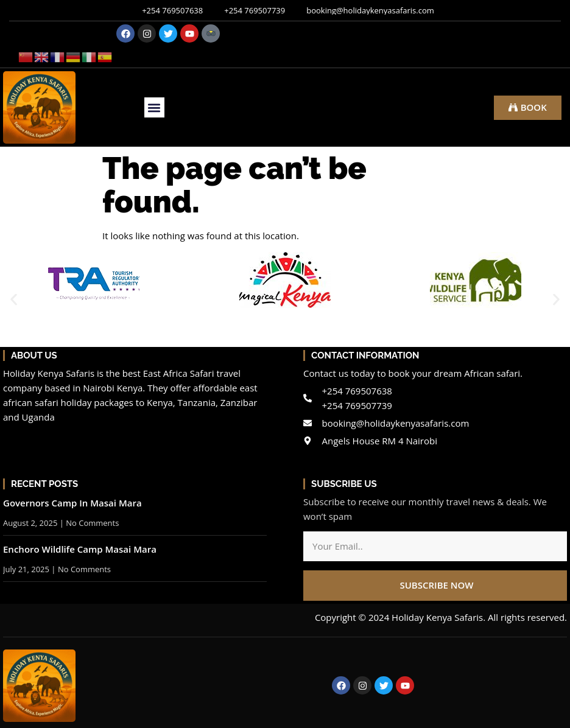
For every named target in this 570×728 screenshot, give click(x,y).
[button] (154, 107)
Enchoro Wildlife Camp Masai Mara (80, 549)
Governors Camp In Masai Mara (72, 503)
